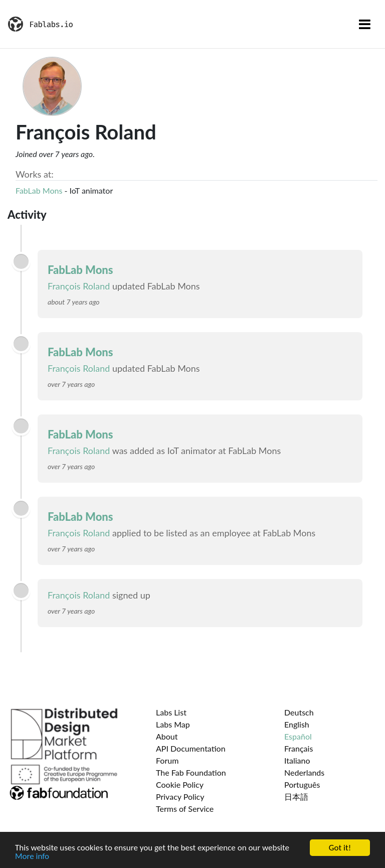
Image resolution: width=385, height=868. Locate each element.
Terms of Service (185, 809)
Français (299, 748)
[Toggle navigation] (365, 24)
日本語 (296, 797)
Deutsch (299, 712)
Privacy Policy (180, 797)
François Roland (79, 286)
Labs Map (173, 724)
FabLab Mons (39, 190)
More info (32, 857)
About (167, 736)
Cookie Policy (180, 784)
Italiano (297, 760)
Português (302, 784)
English (297, 724)
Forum (167, 760)
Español (298, 736)
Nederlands (304, 772)
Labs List (171, 712)
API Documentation (191, 748)
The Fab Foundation (191, 772)
